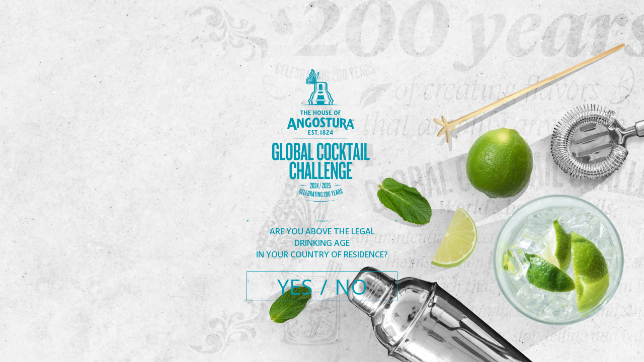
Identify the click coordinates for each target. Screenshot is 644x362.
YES (295, 286)
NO (351, 286)
